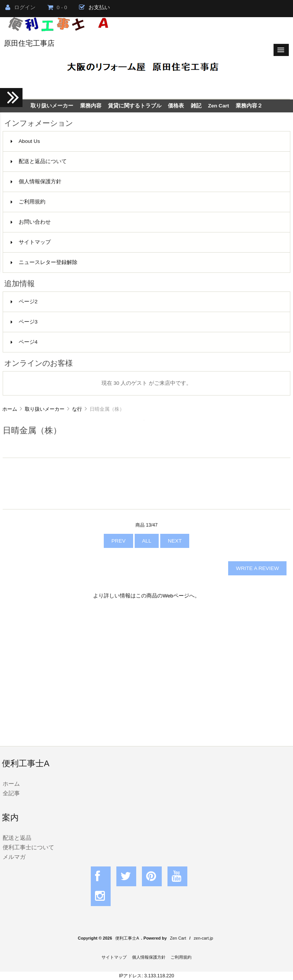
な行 (77, 409)
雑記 (196, 106)
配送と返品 (17, 838)
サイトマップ (31, 242)
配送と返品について (39, 161)
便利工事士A (127, 938)
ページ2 (24, 302)
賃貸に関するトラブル (135, 106)
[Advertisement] (146, 672)
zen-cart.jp (204, 938)
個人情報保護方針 (36, 182)
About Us (25, 141)
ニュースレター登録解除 (44, 262)
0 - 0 (57, 7)
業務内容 (91, 106)
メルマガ (14, 857)
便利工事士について (28, 847)
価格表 (176, 106)
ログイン (20, 7)
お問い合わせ (31, 222)
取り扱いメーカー (45, 409)
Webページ (176, 596)
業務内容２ (249, 106)
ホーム (10, 409)
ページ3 (24, 322)
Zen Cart (218, 106)
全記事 (11, 793)
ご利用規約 (28, 202)
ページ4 (24, 342)
